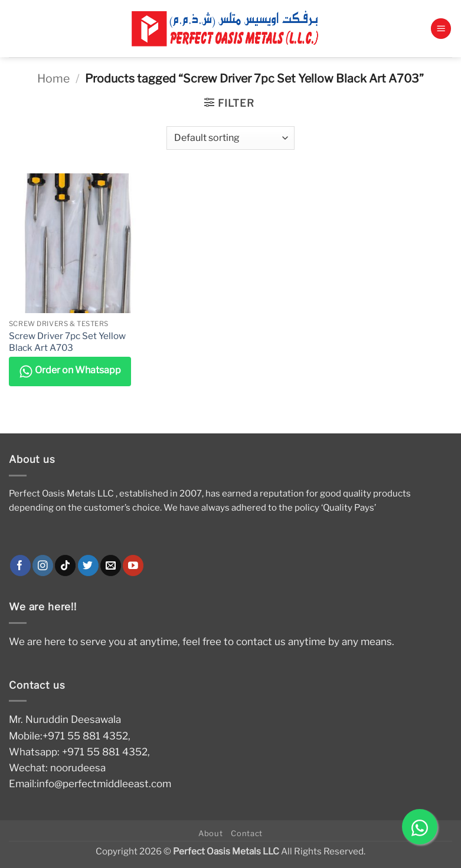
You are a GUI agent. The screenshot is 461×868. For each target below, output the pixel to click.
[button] (441, 29)
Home (53, 78)
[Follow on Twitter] (88, 565)
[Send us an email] (111, 565)
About (210, 833)
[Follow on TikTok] (65, 565)
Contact (247, 833)
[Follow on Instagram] (43, 565)
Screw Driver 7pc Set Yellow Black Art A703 (67, 342)
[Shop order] (230, 138)
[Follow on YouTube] (133, 565)
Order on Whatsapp (70, 371)
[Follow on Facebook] (20, 565)
